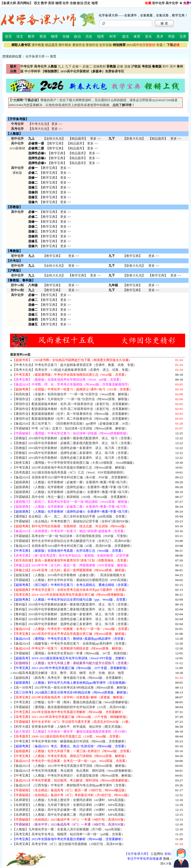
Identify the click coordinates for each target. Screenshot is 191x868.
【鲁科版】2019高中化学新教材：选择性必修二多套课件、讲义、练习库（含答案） (72, 619)
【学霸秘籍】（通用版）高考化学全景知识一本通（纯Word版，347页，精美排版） (71, 653)
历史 (87, 3)
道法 (125, 37)
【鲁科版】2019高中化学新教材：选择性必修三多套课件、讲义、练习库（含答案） (72, 624)
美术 (160, 37)
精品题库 (51, 45)
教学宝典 (55, 143)
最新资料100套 (20, 355)
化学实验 (106, 45)
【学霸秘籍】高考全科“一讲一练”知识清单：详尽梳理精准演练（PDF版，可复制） (71, 536)
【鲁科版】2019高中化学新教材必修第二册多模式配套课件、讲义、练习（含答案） (72, 609)
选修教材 (99, 66)
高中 (173, 66)
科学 (113, 37)
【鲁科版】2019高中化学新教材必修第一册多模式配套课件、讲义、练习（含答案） (72, 604)
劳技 (171, 37)
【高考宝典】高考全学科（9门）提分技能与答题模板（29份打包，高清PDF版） (69, 844)
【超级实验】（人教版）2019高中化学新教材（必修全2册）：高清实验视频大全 (69, 575)
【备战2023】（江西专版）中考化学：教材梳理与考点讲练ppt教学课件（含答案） (70, 785)
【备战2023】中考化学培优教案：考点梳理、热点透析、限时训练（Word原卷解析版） (73, 771)
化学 (66, 3)
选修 (127, 66)
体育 (137, 37)
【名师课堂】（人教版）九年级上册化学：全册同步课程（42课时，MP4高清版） (70, 800)
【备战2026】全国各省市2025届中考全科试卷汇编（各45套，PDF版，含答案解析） (71, 477)
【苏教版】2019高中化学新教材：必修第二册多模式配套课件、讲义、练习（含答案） (73, 443)
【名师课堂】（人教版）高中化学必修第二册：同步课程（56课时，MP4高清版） (70, 815)
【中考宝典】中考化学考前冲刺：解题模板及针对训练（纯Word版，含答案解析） (70, 741)
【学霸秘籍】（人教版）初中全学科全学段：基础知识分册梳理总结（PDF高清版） (71, 580)
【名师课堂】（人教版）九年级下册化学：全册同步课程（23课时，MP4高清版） (70, 805)
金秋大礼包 (54, 138)
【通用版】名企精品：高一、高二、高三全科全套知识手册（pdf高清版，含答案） (70, 516)
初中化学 (158, 3)
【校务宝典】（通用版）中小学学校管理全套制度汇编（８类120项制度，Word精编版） (74, 463)
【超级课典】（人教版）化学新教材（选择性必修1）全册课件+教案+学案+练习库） (72, 492)
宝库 (183, 37)
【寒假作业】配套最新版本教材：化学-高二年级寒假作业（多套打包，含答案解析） (72, 409)
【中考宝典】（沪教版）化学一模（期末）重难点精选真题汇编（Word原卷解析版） (72, 702)
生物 (73, 3)
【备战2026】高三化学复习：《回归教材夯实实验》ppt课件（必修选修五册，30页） (72, 423)
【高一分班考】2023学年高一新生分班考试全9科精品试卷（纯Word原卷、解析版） (71, 687)
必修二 (87, 66)
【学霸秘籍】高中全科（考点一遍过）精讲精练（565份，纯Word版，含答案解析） (71, 497)
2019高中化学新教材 (75, 71)
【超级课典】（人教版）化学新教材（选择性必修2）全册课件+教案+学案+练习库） (72, 487)
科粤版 (14, 261)
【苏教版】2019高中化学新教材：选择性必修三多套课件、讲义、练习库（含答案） (72, 458)
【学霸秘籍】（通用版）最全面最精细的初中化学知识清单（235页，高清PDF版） (70, 707)
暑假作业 (79, 45)
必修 (120, 66)
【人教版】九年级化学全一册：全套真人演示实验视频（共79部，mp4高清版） (68, 829)
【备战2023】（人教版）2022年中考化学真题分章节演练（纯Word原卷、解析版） (70, 766)
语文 (37, 3)
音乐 (148, 37)
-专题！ (146, 45)
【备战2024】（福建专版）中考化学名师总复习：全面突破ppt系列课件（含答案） (70, 643)
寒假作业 (92, 45)
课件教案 (38, 45)
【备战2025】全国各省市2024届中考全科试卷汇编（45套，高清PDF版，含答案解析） (73, 546)
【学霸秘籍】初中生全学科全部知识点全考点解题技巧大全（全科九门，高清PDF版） (73, 541)
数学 (44, 3)
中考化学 (17, 124)
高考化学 (17, 129)
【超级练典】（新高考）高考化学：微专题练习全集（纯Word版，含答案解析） (69, 678)
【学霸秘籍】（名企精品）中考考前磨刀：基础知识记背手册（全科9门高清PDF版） (72, 521)
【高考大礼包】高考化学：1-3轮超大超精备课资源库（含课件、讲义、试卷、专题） (72, 370)
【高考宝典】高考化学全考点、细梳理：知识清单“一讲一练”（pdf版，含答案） (69, 834)
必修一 (77, 66)
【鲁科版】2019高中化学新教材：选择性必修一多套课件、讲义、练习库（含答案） (72, 614)
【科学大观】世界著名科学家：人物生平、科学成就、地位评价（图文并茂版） (68, 727)
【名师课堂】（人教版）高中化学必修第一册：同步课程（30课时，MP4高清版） (70, 810)
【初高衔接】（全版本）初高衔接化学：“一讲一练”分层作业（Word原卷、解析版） (72, 394)
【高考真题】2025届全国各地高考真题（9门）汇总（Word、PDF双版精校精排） (69, 472)
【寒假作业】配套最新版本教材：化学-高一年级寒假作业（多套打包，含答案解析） (72, 404)
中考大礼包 (39, 124)
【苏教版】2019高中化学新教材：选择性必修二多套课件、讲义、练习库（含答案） (72, 453)
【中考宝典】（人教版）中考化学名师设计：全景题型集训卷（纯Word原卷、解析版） (73, 775)
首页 (8, 37)
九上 (61, 66)
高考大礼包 (39, 129)
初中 (166, 66)
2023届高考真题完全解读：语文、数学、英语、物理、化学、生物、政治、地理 (68, 673)
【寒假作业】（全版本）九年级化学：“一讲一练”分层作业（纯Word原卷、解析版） (72, 399)
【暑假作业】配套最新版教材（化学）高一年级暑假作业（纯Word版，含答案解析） (72, 414)
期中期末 (65, 45)
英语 (51, 3)
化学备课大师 (35, 56)
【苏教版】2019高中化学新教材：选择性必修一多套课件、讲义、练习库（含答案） (72, 448)
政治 (80, 3)
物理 (59, 3)
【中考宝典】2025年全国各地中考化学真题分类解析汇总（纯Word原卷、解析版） (70, 467)
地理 (95, 3)
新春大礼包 (134, 138)
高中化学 (172, 3)
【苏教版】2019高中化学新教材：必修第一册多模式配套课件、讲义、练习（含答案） (73, 438)
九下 (68, 66)
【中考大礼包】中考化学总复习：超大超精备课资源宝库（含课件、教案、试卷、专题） (75, 365)
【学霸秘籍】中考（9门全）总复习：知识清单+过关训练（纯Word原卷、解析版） (70, 428)
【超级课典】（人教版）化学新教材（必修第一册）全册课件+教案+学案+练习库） (71, 482)
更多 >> (57, 124)
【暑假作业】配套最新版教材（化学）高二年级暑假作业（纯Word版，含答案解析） (72, 419)
